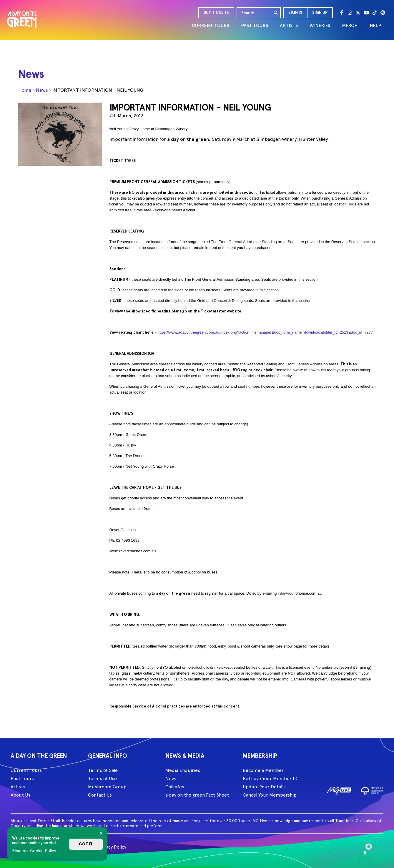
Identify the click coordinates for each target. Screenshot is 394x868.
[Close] (101, 833)
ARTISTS (289, 25)
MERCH (350, 25)
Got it (86, 844)
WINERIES (320, 25)
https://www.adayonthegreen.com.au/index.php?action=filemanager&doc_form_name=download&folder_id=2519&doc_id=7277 (265, 332)
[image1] (339, 790)
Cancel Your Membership (270, 795)
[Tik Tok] (375, 13)
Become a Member (263, 770)
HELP (375, 25)
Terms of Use (102, 778)
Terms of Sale (103, 770)
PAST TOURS (255, 25)
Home (25, 90)
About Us (20, 795)
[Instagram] (350, 13)
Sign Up (320, 12)
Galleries (175, 787)
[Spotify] (383, 13)
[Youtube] (366, 13)
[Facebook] (342, 13)
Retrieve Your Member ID (270, 778)
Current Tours (26, 770)
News (42, 90)
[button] (295, 13)
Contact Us (100, 795)
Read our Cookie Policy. (34, 851)
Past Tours (22, 778)
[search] (276, 13)
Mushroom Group (107, 787)
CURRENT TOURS (211, 25)
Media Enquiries (183, 770)
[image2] (372, 790)
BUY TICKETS (216, 12)
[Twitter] (358, 13)
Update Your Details (264, 787)
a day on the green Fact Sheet (197, 795)
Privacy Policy (112, 847)
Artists (18, 787)
